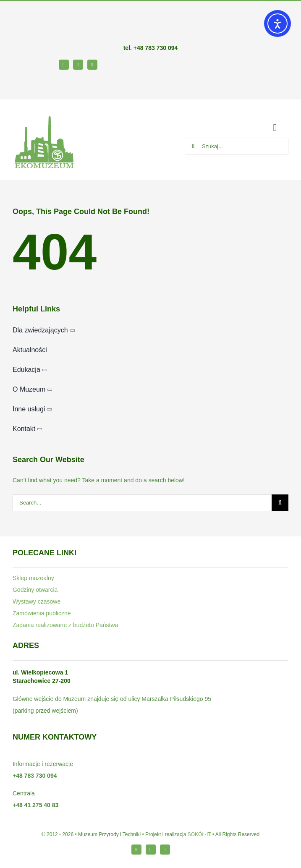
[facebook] (64, 65)
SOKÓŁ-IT (199, 834)
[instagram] (78, 65)
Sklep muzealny (33, 578)
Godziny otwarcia (35, 590)
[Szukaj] (193, 146)
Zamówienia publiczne (42, 613)
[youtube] (92, 65)
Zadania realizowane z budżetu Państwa (65, 625)
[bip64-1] (25, 81)
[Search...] (142, 503)
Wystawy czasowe (37, 601)
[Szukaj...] (237, 146)
